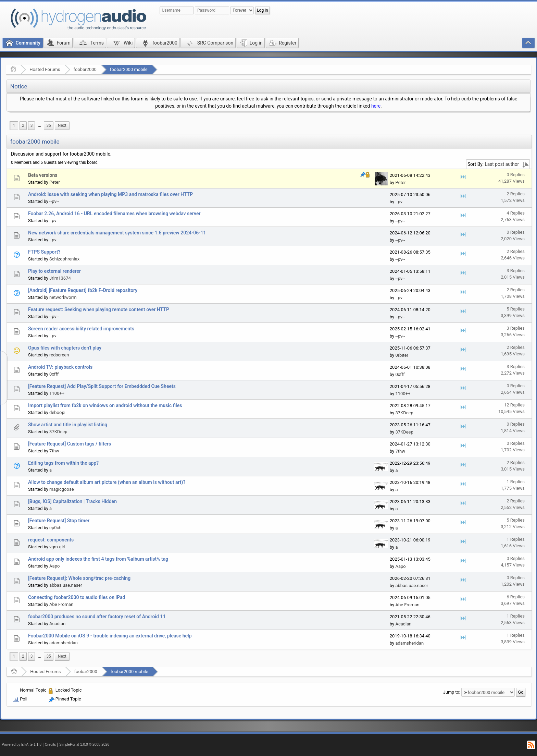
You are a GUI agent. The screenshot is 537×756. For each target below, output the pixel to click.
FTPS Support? (44, 252)
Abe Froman (61, 604)
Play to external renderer (54, 271)
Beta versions (43, 175)
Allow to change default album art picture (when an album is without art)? (107, 482)
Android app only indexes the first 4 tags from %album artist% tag (98, 559)
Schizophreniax (64, 259)
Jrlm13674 (60, 278)
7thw (54, 451)
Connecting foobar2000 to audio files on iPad (77, 597)
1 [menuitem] (14, 125)
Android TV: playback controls (60, 367)
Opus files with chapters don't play (65, 348)
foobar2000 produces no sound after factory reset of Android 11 (97, 617)
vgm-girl (57, 547)
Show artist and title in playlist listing (68, 425)
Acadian (57, 624)
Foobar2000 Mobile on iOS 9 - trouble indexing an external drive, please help (110, 636)
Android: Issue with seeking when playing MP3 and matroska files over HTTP (110, 194)
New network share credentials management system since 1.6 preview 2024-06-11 (117, 233)
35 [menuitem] (48, 125)
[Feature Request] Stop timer (59, 521)
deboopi (57, 412)
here (376, 106)
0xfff (54, 374)
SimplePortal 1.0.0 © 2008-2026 (84, 745)
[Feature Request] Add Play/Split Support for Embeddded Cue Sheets (102, 386)
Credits (51, 745)
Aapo (54, 566)
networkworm (63, 297)
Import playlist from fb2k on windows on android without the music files (105, 405)
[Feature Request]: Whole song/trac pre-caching (79, 578)
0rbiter (402, 355)
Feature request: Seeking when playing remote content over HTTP (99, 309)
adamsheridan (64, 643)
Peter (55, 182)
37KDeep (404, 413)
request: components (51, 540)
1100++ (57, 393)
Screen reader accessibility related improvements (81, 329)
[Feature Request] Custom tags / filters (70, 444)
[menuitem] (39, 126)
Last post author (502, 164)
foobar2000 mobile (129, 69)
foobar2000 (85, 69)
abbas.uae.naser (66, 585)
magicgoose (61, 489)
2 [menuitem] (23, 125)
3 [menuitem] (32, 125)
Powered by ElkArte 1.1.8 (22, 745)
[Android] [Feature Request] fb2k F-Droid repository (83, 290)
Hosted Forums (45, 69)
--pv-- (54, 201)
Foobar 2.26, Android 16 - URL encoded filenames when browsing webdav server (114, 214)
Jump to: (452, 692)
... (39, 125)
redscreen (59, 355)
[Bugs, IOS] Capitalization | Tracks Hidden (72, 501)
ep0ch (55, 528)
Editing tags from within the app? (63, 463)
